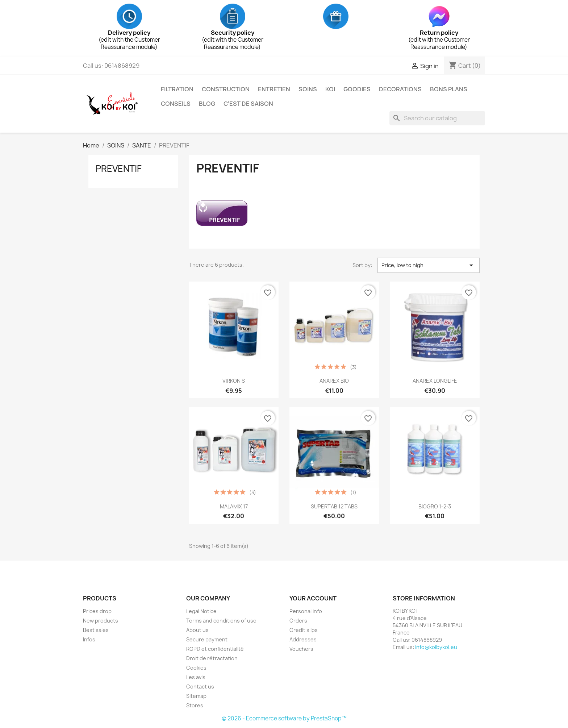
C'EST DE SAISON (248, 104)
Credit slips (304, 630)
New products (101, 621)
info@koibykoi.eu (436, 647)
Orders (298, 621)
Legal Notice (201, 611)
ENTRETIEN (274, 89)
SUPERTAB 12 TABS (334, 506)
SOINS (308, 89)
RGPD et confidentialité (215, 649)
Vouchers (301, 649)
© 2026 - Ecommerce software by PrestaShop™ (284, 718)
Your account (313, 598)
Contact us (200, 687)
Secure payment (207, 639)
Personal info (306, 611)
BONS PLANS (449, 89)
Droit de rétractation (212, 658)
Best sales (96, 630)
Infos (89, 639)
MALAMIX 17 (234, 506)
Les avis (196, 677)
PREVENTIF (119, 169)
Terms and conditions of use (221, 621)
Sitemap (196, 696)
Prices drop (97, 611)
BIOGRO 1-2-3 (435, 506)
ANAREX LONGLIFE (435, 381)
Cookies (196, 668)
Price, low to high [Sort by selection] (429, 265)
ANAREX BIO (334, 381)
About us (197, 630)
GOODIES (357, 89)
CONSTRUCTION (226, 89)
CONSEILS (176, 104)
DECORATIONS (400, 89)
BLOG (207, 104)
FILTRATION (177, 89)
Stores (195, 705)
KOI (330, 89)
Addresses (303, 639)
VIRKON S (234, 381)
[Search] (437, 118)
